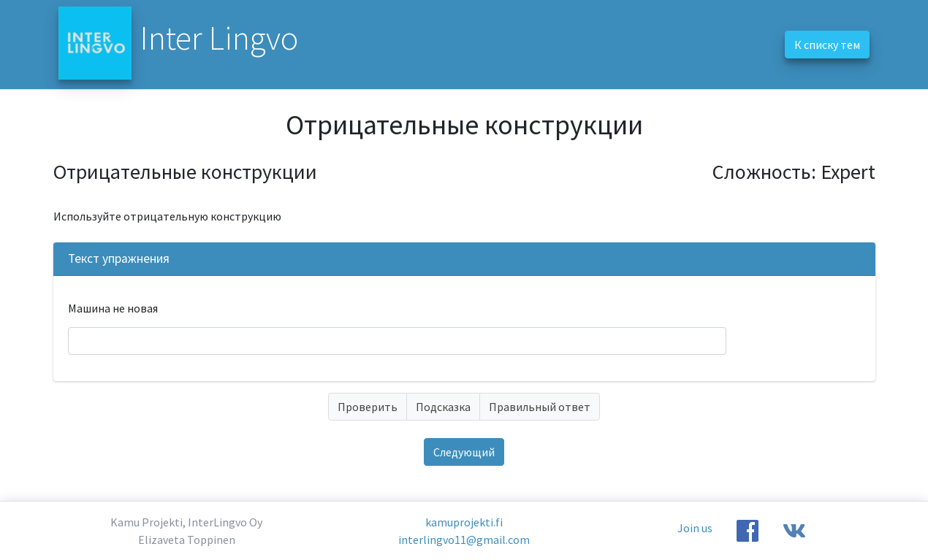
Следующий (464, 452)
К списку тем (827, 45)
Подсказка (443, 407)
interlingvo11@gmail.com (464, 540)
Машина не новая (113, 308)
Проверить (368, 407)
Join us (695, 528)
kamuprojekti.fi (464, 522)
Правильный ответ (540, 407)
